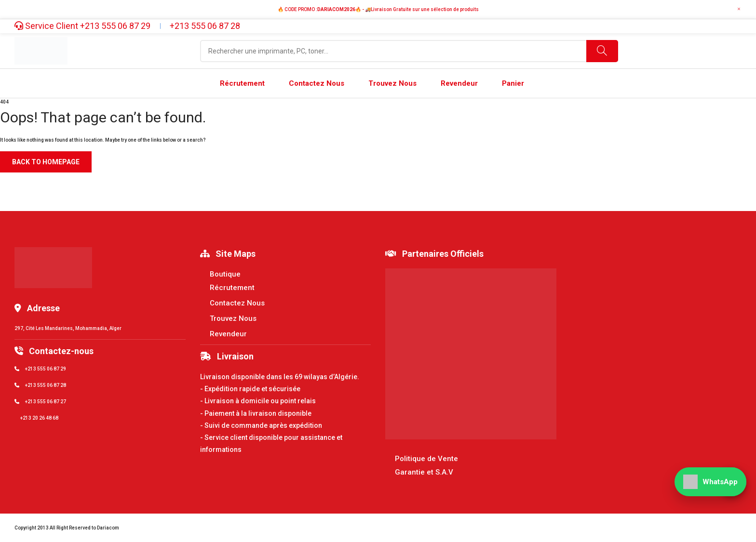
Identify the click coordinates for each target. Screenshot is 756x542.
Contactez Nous (237, 303)
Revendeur (228, 334)
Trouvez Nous (233, 318)
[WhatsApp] (710, 482)
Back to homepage (46, 162)
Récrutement (232, 288)
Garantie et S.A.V (424, 472)
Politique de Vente (426, 459)
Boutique (225, 274)
